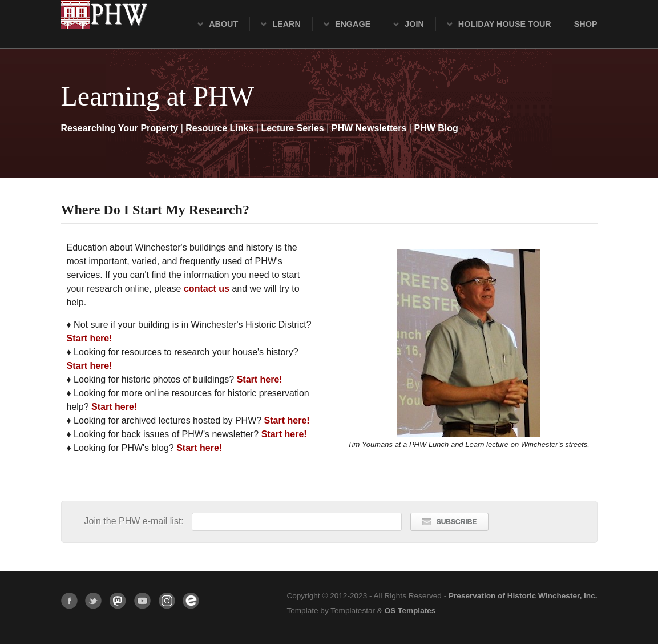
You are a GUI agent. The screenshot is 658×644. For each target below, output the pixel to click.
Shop (586, 24)
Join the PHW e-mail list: (136, 521)
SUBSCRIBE (450, 522)
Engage (353, 24)
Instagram (167, 601)
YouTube (142, 601)
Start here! (90, 338)
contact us (207, 289)
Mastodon (118, 601)
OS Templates (410, 611)
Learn (286, 24)
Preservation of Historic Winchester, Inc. (523, 596)
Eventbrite (191, 601)
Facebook (69, 601)
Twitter (93, 601)
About (223, 24)
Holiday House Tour (505, 24)
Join (414, 24)
